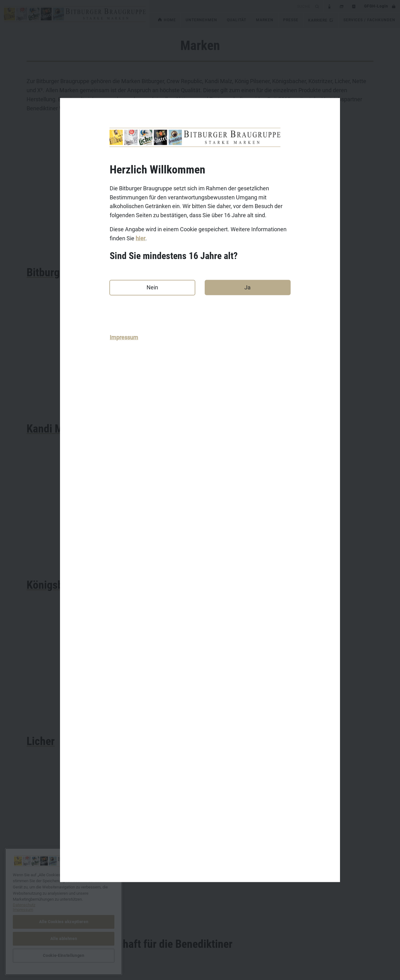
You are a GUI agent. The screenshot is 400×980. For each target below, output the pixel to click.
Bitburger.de (158, 919)
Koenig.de (155, 928)
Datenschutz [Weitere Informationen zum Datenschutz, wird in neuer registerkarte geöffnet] (24, 905)
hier (140, 238)
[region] (64, 912)
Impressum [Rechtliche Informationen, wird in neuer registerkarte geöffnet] (23, 910)
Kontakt (34, 919)
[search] (231, 6)
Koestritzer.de (159, 938)
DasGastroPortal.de (284, 919)
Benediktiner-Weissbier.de (172, 957)
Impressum (124, 337)
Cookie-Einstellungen (285, 938)
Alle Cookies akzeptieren (64, 922)
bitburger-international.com (292, 928)
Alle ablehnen (64, 939)
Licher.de (155, 948)
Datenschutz (39, 938)
